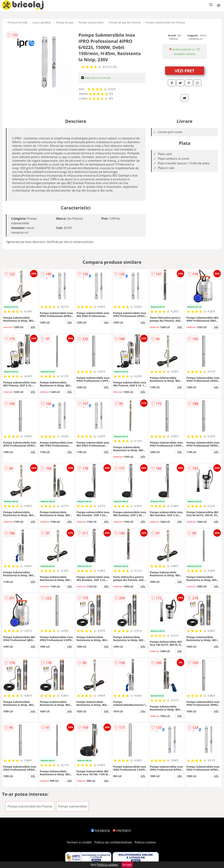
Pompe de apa (65, 22)
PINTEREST (122, 831)
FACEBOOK (100, 831)
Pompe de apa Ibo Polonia (125, 22)
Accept (127, 865)
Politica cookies (145, 842)
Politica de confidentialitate (113, 842)
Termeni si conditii (79, 842)
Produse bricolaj (17, 22)
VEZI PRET (185, 71)
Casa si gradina (42, 22)
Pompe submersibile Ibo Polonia (165, 22)
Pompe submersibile (91, 22)
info (33, 327)
